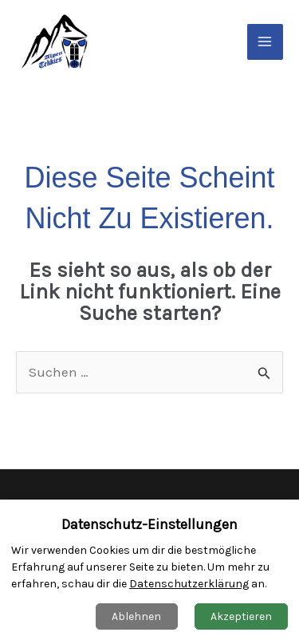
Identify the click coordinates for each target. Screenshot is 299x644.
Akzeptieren (241, 616)
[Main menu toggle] (266, 42)
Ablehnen (136, 616)
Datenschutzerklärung (189, 584)
